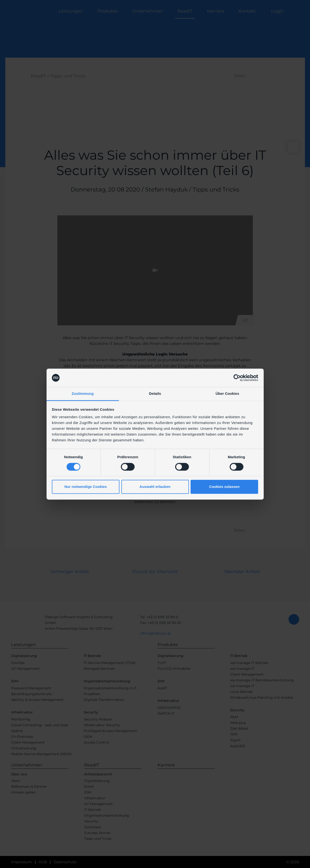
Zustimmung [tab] (83, 394)
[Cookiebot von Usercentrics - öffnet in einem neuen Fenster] (237, 378)
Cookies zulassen (224, 487)
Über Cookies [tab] (227, 394)
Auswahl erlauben (155, 487)
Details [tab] (155, 394)
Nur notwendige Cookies (86, 487)
